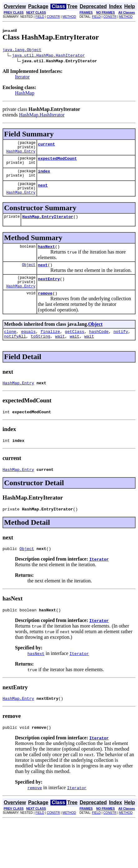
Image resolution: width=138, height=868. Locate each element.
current (47, 147)
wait (60, 353)
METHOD (69, 17)
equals (29, 347)
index (44, 177)
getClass (74, 347)
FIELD (40, 17)
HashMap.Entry (21, 155)
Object (29, 276)
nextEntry (49, 292)
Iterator (22, 78)
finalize (50, 347)
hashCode (99, 347)
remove (45, 308)
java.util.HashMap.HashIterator (49, 56)
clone (10, 347)
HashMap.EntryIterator (48, 226)
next (43, 192)
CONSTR (53, 17)
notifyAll (15, 353)
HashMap (25, 94)
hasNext (47, 257)
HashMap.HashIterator (42, 116)
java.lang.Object (22, 50)
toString (40, 353)
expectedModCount (57, 163)
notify (121, 347)
